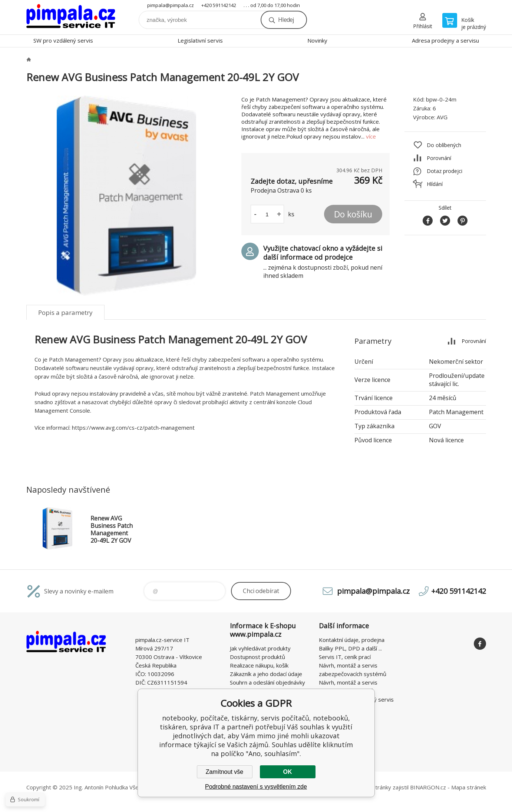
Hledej (286, 20)
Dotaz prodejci (445, 171)
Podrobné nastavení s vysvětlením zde (256, 787)
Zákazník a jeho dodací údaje (266, 674)
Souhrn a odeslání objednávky (267, 682)
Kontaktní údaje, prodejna (352, 640)
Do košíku (353, 214)
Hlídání (435, 184)
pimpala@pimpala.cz (171, 5)
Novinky (317, 40)
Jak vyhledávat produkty (260, 648)
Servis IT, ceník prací (345, 657)
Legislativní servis (200, 40)
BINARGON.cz (428, 787)
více (371, 136)
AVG (442, 117)
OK (288, 772)
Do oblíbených (444, 145)
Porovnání (439, 158)
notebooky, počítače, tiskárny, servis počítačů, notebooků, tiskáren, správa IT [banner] (71, 17)
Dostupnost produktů (257, 657)
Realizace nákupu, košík (259, 665)
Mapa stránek (469, 787)
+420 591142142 (219, 5)
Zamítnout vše (224, 772)
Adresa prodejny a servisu (445, 40)
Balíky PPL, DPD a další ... (350, 648)
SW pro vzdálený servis (63, 40)
